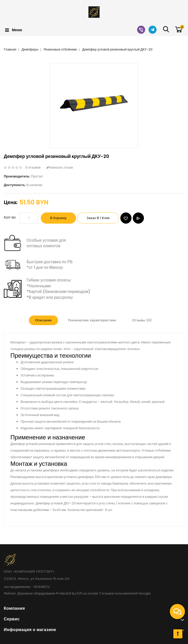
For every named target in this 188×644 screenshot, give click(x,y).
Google (145, 593)
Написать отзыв (60, 167)
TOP (178, 634)
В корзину (58, 218)
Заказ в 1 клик (98, 218)
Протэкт (37, 176)
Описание (43, 320)
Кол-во (10, 217)
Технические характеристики (92, 320)
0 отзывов (33, 167)
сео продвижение (17, 587)
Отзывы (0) (142, 320)
